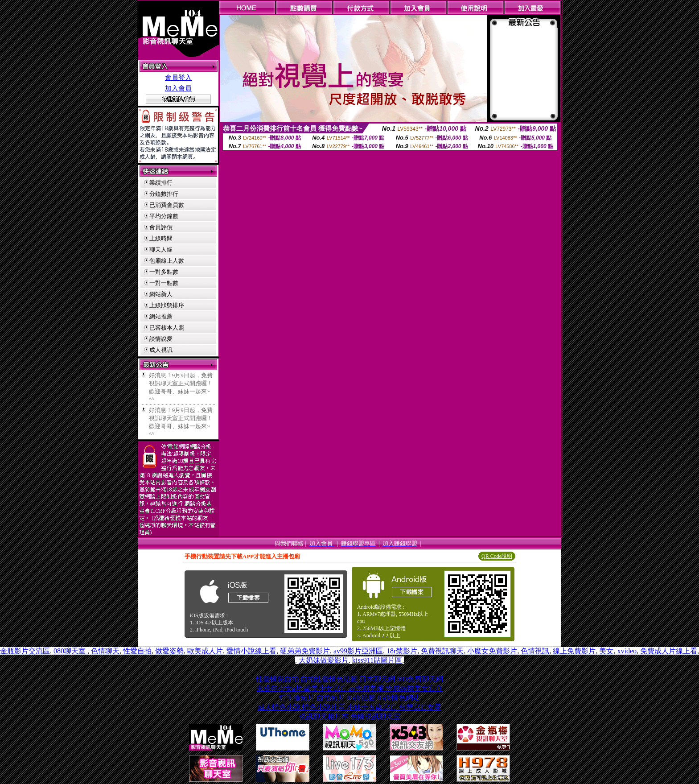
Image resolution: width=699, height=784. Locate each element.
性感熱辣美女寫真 (414, 688)
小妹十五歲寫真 (373, 707)
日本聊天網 (378, 679)
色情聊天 (105, 651)
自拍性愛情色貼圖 (330, 679)
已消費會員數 (167, 205)
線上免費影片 (574, 651)
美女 (606, 651)
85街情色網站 (399, 698)
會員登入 (178, 78)
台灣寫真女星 (420, 707)
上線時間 (161, 238)
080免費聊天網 (420, 679)
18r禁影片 (402, 651)
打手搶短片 (298, 698)
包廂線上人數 (167, 261)
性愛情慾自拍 (278, 679)
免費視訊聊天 (442, 651)
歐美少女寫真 (326, 688)
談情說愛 (161, 339)
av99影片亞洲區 (358, 651)
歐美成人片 (205, 651)
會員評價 (161, 227)
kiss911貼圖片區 (377, 660)
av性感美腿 (367, 688)
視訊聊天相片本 (325, 716)
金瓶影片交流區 (25, 651)
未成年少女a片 (280, 688)
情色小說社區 (325, 707)
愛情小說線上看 (251, 651)
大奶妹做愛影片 (324, 660)
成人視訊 (161, 350)
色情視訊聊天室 (375, 716)
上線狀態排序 (167, 305)
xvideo (627, 651)
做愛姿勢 (169, 651)
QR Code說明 (497, 556)
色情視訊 (535, 651)
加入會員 (178, 88)
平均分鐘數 (164, 216)
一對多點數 (164, 272)
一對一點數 (164, 283)
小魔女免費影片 (492, 651)
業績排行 (161, 183)
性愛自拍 (137, 651)
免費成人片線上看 (669, 651)
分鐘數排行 (164, 194)
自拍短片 (332, 698)
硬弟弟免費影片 (305, 651)
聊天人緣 (161, 250)
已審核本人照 (167, 328)
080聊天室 (70, 651)
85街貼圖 (362, 698)
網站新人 (161, 294)
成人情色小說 (280, 707)
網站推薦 (161, 316)
